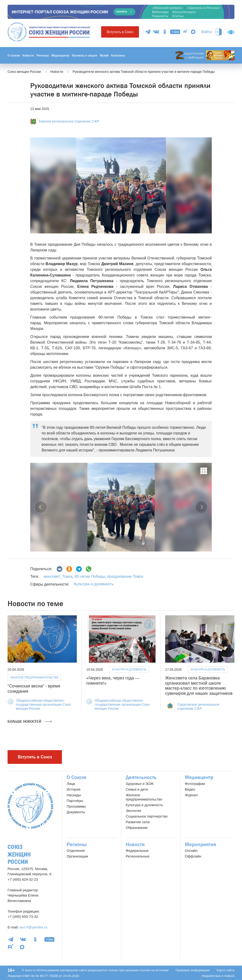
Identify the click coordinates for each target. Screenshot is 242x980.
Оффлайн (193, 856)
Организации (77, 856)
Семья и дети (137, 789)
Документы (76, 812)
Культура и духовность (94, 584)
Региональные (138, 856)
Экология (133, 811)
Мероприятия (200, 844)
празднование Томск (125, 576)
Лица (71, 784)
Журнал (191, 795)
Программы (76, 806)
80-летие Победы (89, 576)
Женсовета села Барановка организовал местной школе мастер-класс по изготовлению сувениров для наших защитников (199, 686)
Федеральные (137, 851)
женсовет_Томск (58, 576)
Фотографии (195, 784)
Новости (28, 55)
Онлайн (191, 851)
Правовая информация (192, 970)
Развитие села (138, 822)
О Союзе (14, 55)
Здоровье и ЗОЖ (140, 784)
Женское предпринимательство (34, 677)
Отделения (76, 851)
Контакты (118, 55)
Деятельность (141, 777)
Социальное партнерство (147, 816)
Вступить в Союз (120, 32)
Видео (190, 789)
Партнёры (75, 801)
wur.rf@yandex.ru (34, 927)
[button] (41, 507)
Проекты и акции (85, 55)
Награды (74, 795)
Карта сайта (226, 970)
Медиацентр (60, 55)
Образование (137, 828)
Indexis (229, 976)
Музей (104, 55)
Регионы (43, 55)
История (73, 789)
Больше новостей (30, 722)
